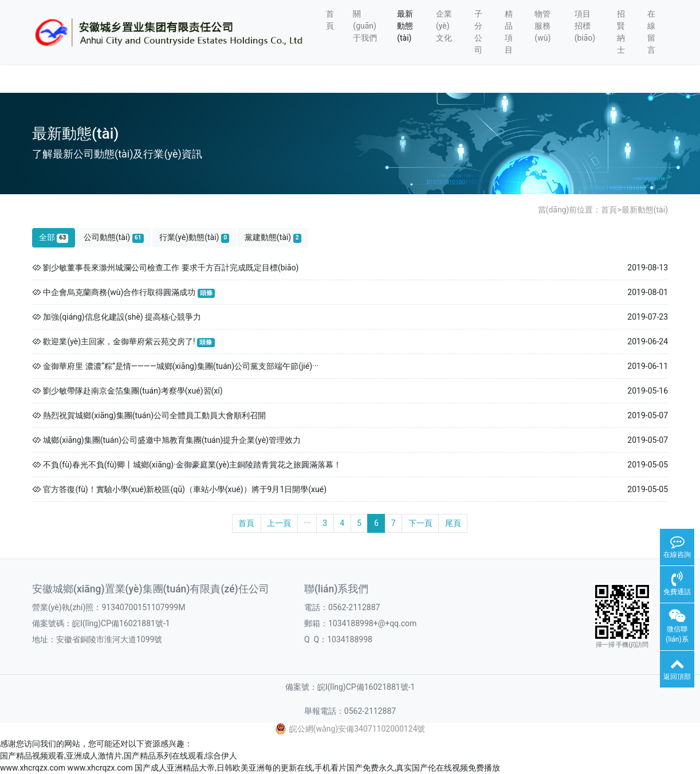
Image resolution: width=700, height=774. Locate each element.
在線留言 (651, 32)
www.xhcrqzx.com (33, 768)
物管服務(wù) (542, 26)
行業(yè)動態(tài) (194, 237)
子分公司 (478, 32)
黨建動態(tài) (273, 237)
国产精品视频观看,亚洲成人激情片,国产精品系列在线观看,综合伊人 (119, 756)
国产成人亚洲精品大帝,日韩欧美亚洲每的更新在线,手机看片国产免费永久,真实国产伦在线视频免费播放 (317, 768)
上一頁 (279, 523)
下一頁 (420, 523)
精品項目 (509, 32)
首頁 (330, 20)
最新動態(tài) (405, 26)
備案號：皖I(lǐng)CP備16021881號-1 (350, 687)
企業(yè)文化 (444, 26)
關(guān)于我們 (365, 26)
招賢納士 (621, 32)
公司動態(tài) (114, 237)
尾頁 (453, 523)
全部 (54, 237)
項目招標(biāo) (585, 26)
